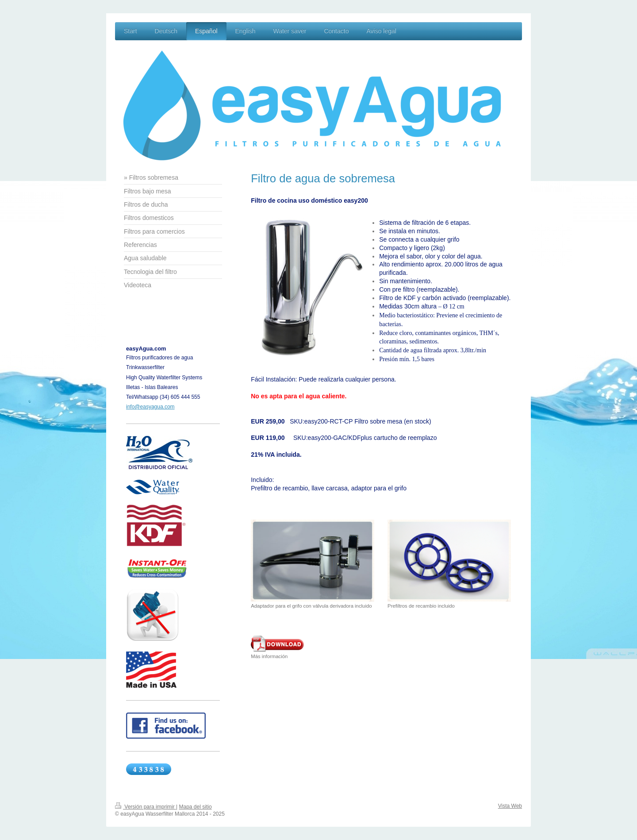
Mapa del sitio (196, 807)
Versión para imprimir (146, 807)
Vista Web (510, 806)
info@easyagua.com (150, 407)
